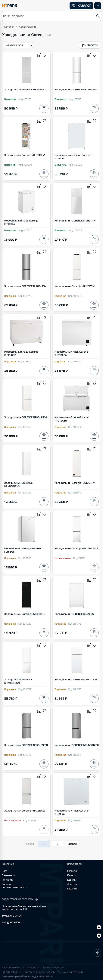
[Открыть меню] (98, 6)
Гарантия (73, 889)
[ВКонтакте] (99, 936)
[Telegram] (99, 928)
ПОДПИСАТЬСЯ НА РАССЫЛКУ (20, 900)
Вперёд (72, 844)
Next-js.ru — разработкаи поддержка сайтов (27, 976)
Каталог (9, 27)
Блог (5, 871)
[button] (51, 16)
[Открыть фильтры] (90, 45)
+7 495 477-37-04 (12, 916)
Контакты (8, 880)
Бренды (72, 880)
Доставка (73, 884)
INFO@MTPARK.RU (12, 923)
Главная (72, 871)
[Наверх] (97, 953)
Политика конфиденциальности (14, 886)
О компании (9, 875)
